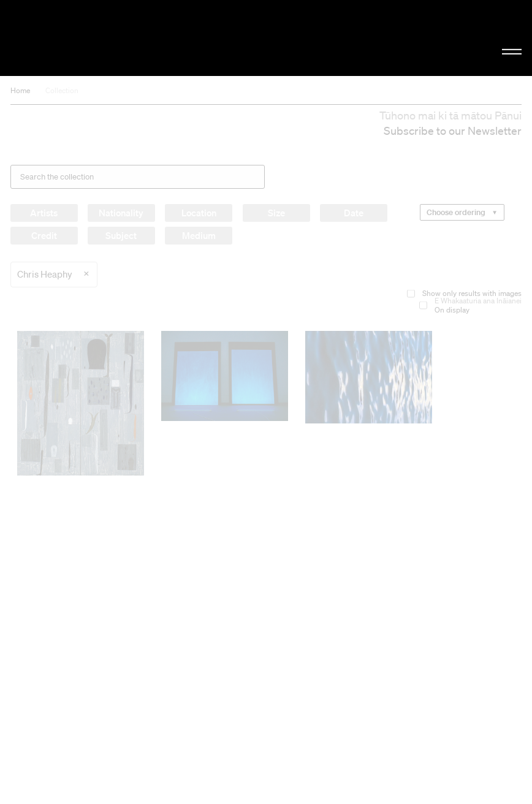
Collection (62, 90)
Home (20, 90)
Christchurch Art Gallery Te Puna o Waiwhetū (90, 38)
